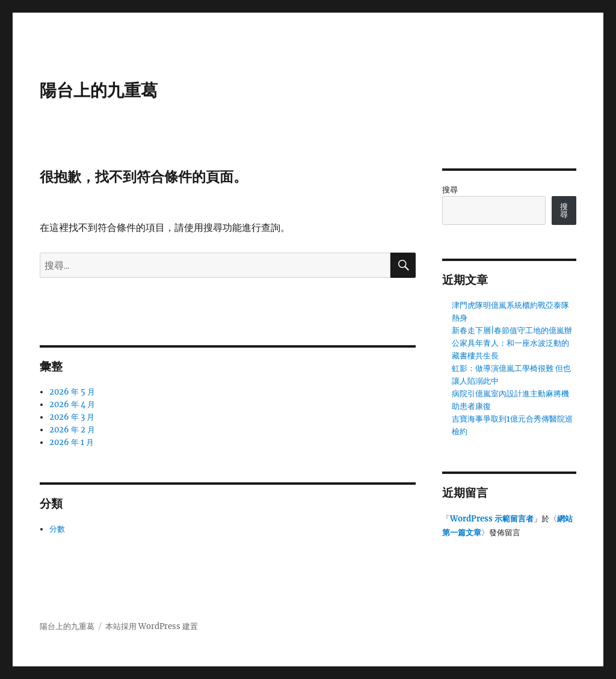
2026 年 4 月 (72, 404)
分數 (57, 529)
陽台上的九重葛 (99, 90)
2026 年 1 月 (72, 442)
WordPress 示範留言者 (492, 519)
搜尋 (450, 190)
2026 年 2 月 (72, 430)
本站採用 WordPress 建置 (152, 626)
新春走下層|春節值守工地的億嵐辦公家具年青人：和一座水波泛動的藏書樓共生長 (512, 343)
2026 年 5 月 (72, 392)
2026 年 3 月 (72, 417)
